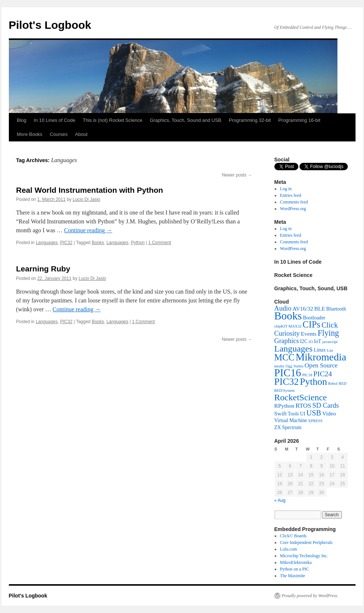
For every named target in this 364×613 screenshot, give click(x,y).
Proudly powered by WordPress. (310, 596)
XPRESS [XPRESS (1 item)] (315, 421)
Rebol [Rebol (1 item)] (333, 383)
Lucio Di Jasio (86, 199)
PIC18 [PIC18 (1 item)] (307, 375)
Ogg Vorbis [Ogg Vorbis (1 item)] (294, 366)
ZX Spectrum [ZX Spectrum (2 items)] (288, 427)
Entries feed (291, 195)
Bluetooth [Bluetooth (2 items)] (336, 309)
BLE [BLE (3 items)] (320, 309)
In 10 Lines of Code (55, 120)
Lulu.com (288, 549)
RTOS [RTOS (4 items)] (303, 406)
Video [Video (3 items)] (329, 413)
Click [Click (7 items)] (330, 325)
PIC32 (66, 243)
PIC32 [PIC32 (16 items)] (287, 382)
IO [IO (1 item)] (311, 342)
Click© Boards (293, 536)
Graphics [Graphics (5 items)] (287, 341)
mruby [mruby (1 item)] (280, 366)
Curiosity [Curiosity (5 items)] (287, 333)
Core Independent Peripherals (306, 542)
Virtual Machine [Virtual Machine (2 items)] (291, 420)
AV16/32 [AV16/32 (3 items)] (303, 309)
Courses (59, 134)
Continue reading (88, 230)
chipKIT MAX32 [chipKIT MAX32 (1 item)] (288, 326)
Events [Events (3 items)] (309, 334)
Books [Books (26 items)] (288, 316)
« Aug (280, 500)
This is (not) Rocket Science (112, 120)
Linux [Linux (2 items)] (320, 350)
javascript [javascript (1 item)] (330, 342)
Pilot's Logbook (50, 25)
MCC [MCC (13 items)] (285, 357)
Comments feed (294, 202)
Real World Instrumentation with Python (90, 190)
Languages (47, 243)
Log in (286, 189)
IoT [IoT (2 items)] (318, 341)
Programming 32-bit (250, 120)
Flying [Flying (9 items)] (328, 333)
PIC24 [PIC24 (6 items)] (323, 374)
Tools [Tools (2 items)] (293, 414)
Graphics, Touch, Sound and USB (186, 120)
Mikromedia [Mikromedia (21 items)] (321, 357)
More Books (30, 134)
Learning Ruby (43, 269)
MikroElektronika (296, 562)
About (81, 134)
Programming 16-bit (299, 120)
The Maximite (292, 576)
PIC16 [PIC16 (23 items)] (288, 373)
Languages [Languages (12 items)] (294, 349)
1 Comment (160, 243)
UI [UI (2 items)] (302, 414)
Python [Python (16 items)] (313, 382)
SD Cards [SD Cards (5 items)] (326, 405)
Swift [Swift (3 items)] (281, 413)
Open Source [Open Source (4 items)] (321, 365)
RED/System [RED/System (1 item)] (285, 391)
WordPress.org (293, 209)
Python (138, 243)
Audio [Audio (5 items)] (283, 308)
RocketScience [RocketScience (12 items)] (301, 397)
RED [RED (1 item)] (342, 383)
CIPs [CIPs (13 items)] (312, 324)
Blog (22, 120)
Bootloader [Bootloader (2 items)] (314, 318)
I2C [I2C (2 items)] (304, 341)
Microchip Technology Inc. (304, 556)
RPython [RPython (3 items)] (285, 406)
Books (98, 243)
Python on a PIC (294, 569)
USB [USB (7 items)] (314, 413)
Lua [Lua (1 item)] (330, 350)
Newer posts (237, 175)
